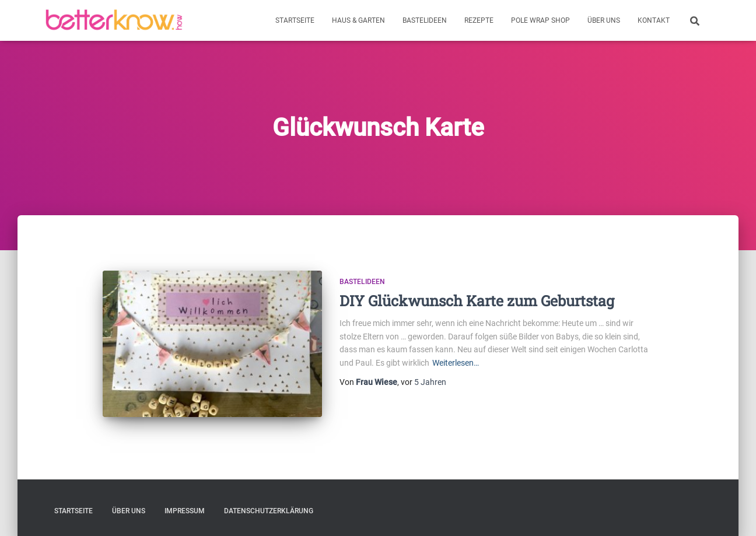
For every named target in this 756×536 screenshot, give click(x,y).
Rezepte (479, 20)
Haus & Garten (358, 20)
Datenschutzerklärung (269, 511)
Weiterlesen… (456, 363)
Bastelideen (425, 20)
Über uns (604, 20)
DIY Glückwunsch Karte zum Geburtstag (477, 301)
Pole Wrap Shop (540, 20)
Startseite (295, 20)
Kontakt (654, 20)
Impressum (185, 511)
